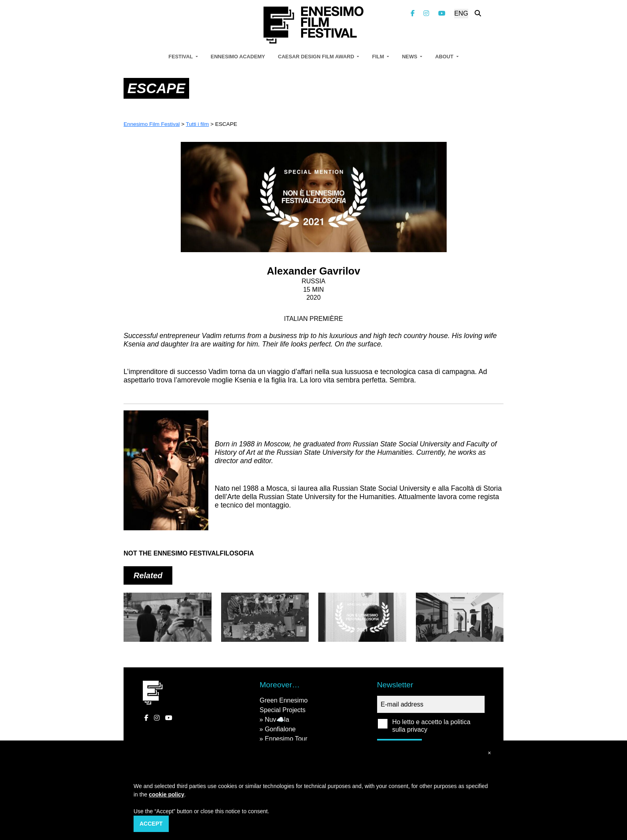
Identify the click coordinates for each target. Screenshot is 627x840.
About (445, 57)
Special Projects (283, 710)
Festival (181, 57)
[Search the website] (478, 13)
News (410, 57)
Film (378, 57)
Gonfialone (280, 729)
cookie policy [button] (167, 794)
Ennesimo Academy (238, 57)
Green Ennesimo (284, 700)
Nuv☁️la (277, 720)
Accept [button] (151, 824)
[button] (489, 753)
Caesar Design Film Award (317, 57)
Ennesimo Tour (286, 739)
